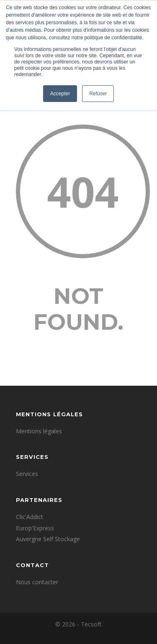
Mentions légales (39, 431)
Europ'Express (35, 528)
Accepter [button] (60, 94)
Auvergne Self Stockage (48, 539)
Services (27, 474)
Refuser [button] (98, 94)
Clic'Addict (30, 517)
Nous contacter (37, 582)
